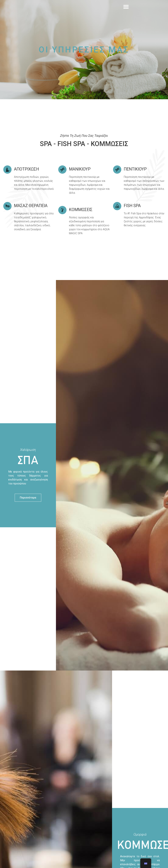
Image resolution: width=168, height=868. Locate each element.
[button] (126, 11)
